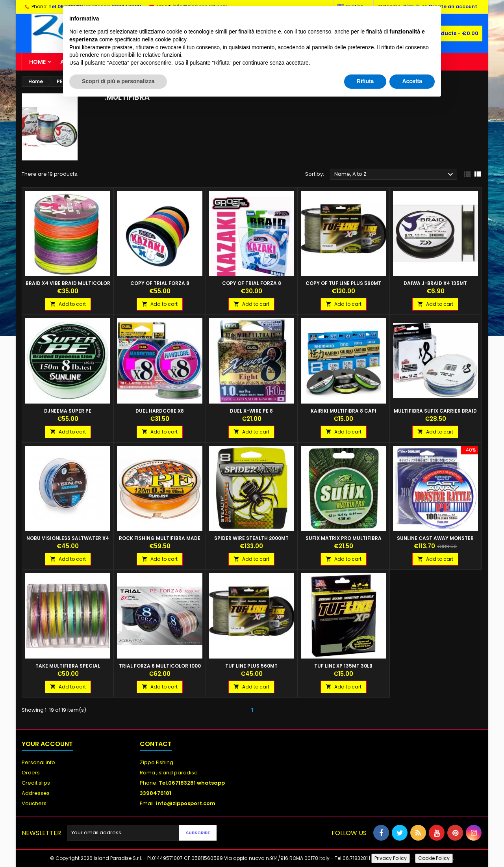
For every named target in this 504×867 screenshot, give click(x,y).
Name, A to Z (395, 175)
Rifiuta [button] (365, 81)
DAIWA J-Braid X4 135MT (435, 283)
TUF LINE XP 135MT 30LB (343, 666)
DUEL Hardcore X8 (160, 411)
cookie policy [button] (171, 39)
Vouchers (34, 803)
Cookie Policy (434, 858)
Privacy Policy (391, 858)
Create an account (453, 7)
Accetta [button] (412, 81)
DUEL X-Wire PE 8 (251, 411)
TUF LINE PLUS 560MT (251, 666)
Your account (47, 744)
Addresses (36, 793)
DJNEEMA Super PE (68, 411)
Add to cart (68, 304)
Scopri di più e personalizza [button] (118, 81)
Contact (156, 744)
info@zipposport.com (186, 803)
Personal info (38, 762)
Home (37, 62)
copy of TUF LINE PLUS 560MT (343, 283)
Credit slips (36, 783)
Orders (31, 773)
